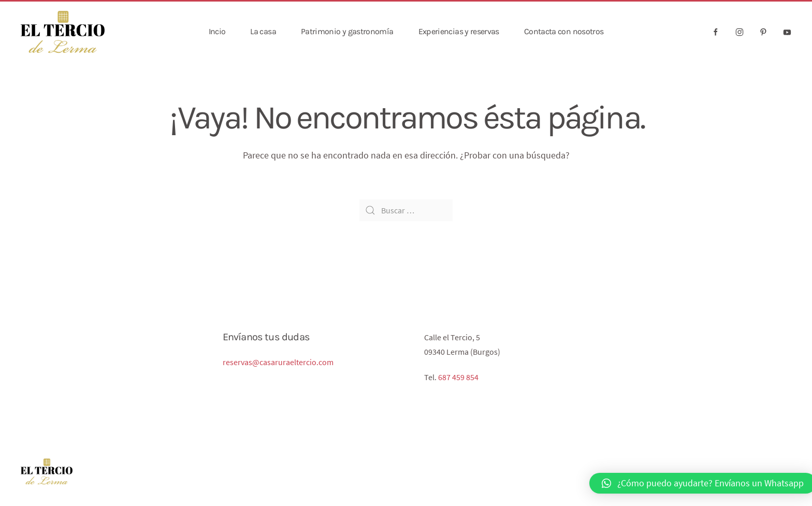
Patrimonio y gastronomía (347, 31)
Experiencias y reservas (459, 31)
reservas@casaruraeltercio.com (278, 362)
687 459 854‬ (458, 377)
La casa (263, 31)
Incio (217, 31)
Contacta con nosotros (564, 31)
